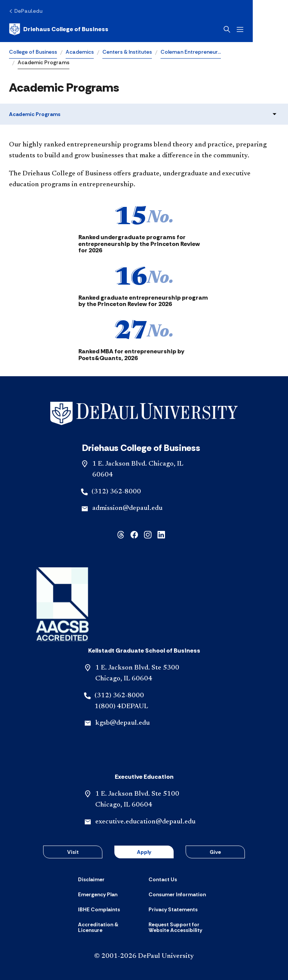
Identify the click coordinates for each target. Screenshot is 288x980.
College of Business (33, 52)
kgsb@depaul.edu (122, 723)
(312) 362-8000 (116, 492)
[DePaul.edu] (26, 11)
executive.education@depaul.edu (145, 822)
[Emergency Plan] (98, 894)
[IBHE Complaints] (99, 909)
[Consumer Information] (177, 894)
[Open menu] (275, 29)
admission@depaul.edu (127, 508)
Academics (80, 52)
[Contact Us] (163, 879)
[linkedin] (161, 534)
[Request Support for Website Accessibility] (179, 928)
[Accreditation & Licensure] (109, 928)
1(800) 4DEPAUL (121, 707)
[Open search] (262, 29)
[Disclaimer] (91, 879)
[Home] (59, 29)
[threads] (121, 534)
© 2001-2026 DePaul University (144, 956)
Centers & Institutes (127, 52)
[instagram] (148, 534)
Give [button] (215, 852)
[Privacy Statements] (173, 909)
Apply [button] (144, 852)
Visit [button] (73, 852)
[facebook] (134, 534)
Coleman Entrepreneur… (191, 52)
